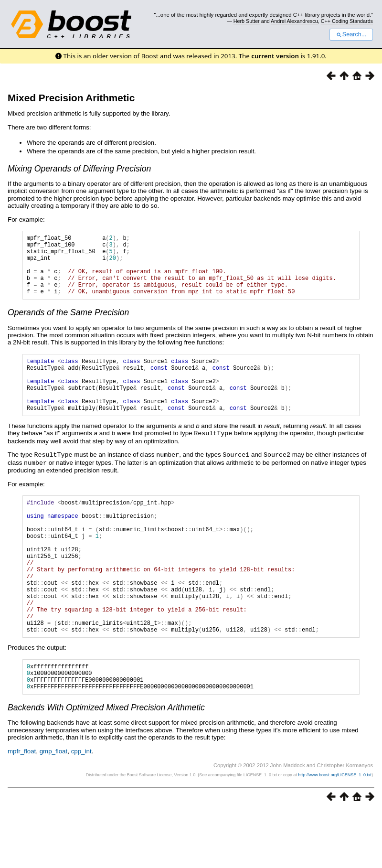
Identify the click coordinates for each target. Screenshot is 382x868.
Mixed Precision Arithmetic (71, 98)
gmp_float (54, 809)
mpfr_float (22, 809)
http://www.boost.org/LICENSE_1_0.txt (335, 832)
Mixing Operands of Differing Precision (79, 169)
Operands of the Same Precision (68, 325)
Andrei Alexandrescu (294, 21)
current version (275, 56)
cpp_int (81, 809)
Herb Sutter (247, 21)
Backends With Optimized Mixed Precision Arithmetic (106, 765)
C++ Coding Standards (347, 21)
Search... (351, 34)
